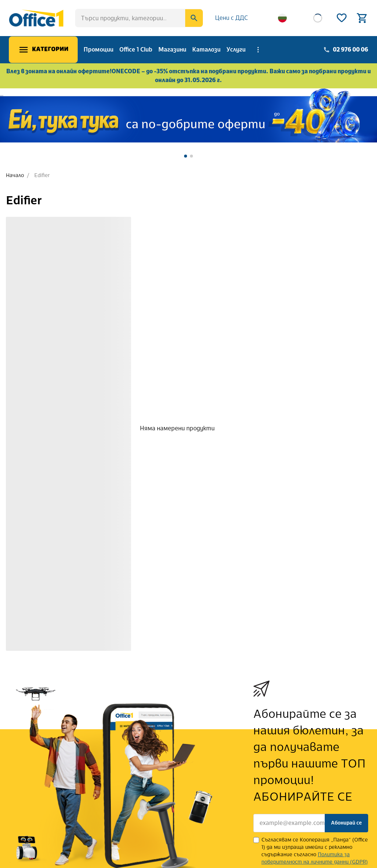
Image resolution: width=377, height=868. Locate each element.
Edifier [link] (42, 175)
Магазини (172, 50)
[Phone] (346, 50)
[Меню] (43, 50)
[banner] (188, 115)
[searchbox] (139, 18)
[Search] (194, 18)
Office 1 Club (136, 50)
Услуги (236, 50)
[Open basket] (362, 18)
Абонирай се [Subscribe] (346, 823)
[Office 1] (36, 18)
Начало (15, 175)
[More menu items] (258, 50)
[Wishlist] (342, 18)
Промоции (98, 50)
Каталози (206, 50)
